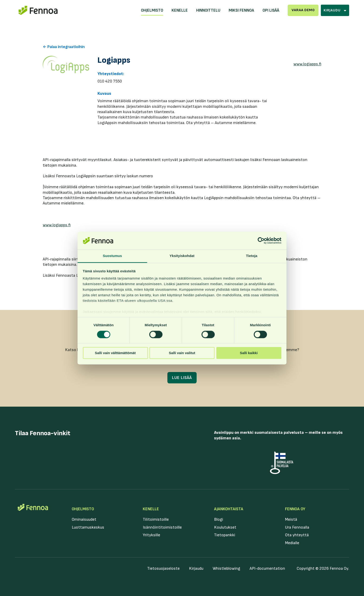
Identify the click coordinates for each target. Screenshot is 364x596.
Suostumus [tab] (112, 256)
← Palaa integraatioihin (64, 47)
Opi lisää (271, 10)
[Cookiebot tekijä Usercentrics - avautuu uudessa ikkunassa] (261, 240)
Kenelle (180, 10)
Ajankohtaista (229, 509)
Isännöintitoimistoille (162, 527)
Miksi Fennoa (241, 10)
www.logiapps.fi (307, 64)
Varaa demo (303, 10)
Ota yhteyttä (297, 535)
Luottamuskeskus (88, 527)
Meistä (291, 519)
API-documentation (267, 568)
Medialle (292, 543)
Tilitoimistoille (156, 519)
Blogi (219, 519)
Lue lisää (182, 378)
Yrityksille (151, 535)
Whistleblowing (226, 568)
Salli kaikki (249, 353)
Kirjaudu (196, 568)
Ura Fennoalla (297, 527)
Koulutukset (225, 527)
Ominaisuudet (84, 519)
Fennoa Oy (295, 509)
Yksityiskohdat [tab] (182, 256)
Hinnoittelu (208, 10)
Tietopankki (225, 535)
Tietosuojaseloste (163, 568)
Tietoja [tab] (252, 256)
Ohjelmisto (152, 10)
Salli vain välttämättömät (115, 353)
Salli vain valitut (182, 353)
